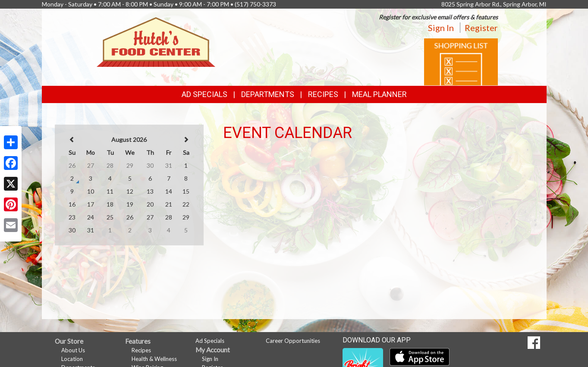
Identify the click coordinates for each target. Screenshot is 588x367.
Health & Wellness (154, 359)
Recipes (323, 94)
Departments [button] (268, 94)
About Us (73, 350)
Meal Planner (379, 94)
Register (481, 28)
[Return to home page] (156, 41)
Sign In (441, 28)
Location (72, 359)
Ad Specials (204, 94)
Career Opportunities (293, 341)
